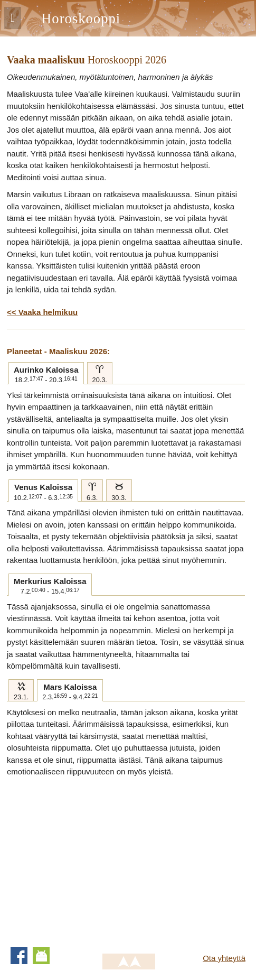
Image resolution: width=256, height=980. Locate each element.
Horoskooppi (81, 19)
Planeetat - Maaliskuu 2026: (58, 351)
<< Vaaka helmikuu (42, 312)
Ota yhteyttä (224, 958)
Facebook (19, 956)
